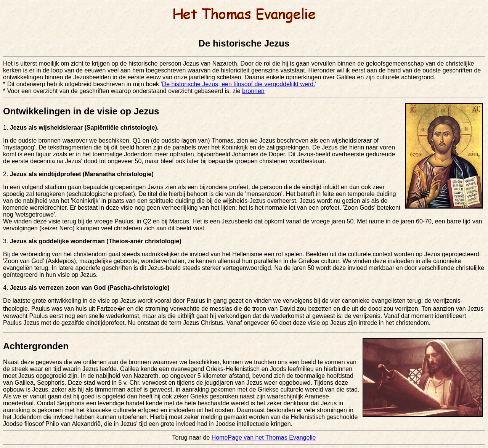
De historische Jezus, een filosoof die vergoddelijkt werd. (239, 84)
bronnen (253, 91)
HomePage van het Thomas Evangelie (264, 438)
